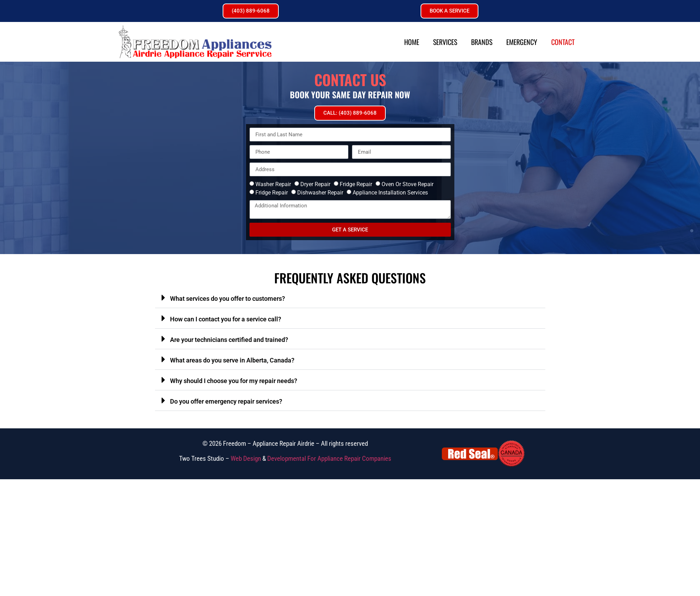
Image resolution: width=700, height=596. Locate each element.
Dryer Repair (315, 184)
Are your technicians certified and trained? (229, 340)
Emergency (522, 42)
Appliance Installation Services (390, 193)
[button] (350, 298)
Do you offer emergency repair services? (226, 401)
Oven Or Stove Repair (407, 184)
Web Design (246, 459)
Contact (563, 42)
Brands (482, 42)
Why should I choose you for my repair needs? (234, 381)
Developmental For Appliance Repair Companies (329, 459)
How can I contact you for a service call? (226, 319)
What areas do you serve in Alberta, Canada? (232, 360)
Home (412, 42)
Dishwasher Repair (320, 193)
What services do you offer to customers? (228, 299)
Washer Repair (273, 184)
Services (445, 42)
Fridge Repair (356, 184)
